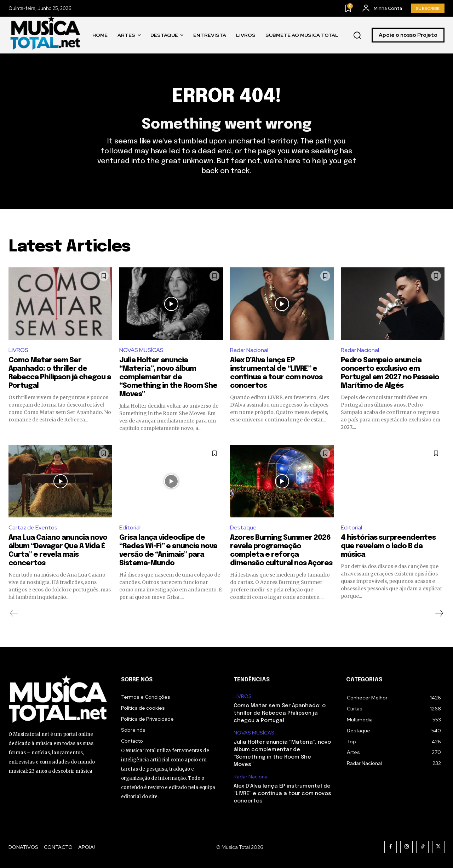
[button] (357, 35)
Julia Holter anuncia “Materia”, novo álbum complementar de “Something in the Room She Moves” (168, 377)
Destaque (243, 527)
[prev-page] (14, 613)
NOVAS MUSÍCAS (141, 350)
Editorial (130, 527)
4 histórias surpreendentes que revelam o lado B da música (388, 546)
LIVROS (18, 350)
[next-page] (439, 613)
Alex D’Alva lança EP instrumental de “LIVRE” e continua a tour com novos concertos (282, 794)
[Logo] (46, 35)
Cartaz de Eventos (33, 527)
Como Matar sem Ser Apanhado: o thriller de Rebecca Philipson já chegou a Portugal (280, 713)
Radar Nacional (249, 350)
